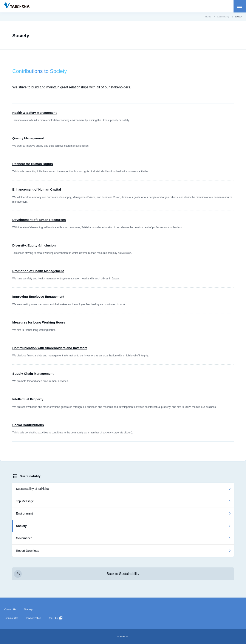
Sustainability (30, 476)
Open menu (240, 6)
